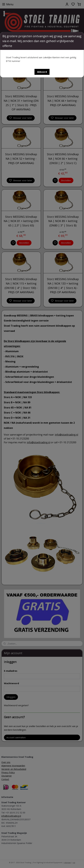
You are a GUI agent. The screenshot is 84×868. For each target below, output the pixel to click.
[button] (42, 72)
